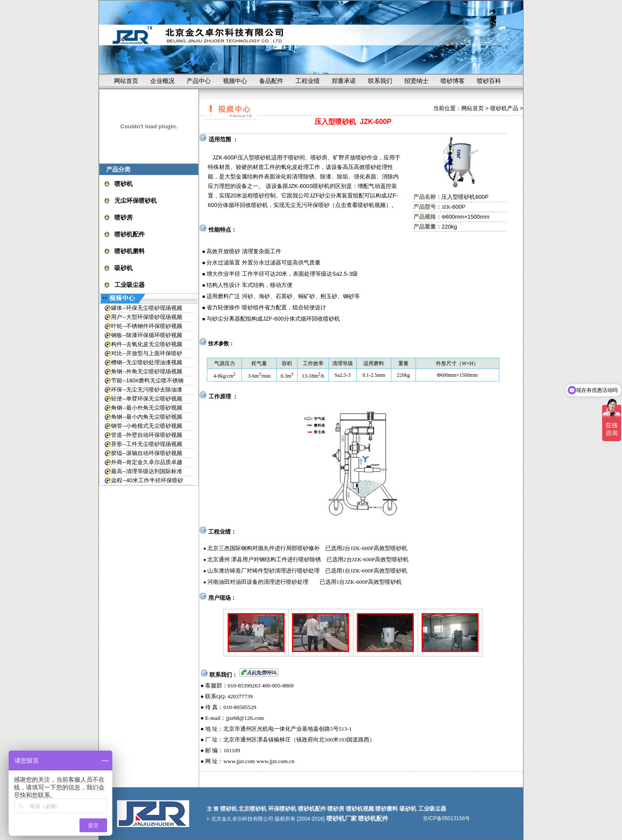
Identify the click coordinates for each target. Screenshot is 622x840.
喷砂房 (124, 217)
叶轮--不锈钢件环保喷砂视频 (147, 326)
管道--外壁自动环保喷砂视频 (147, 435)
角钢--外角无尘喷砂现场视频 (147, 371)
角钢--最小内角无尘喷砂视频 (147, 417)
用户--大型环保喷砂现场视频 (147, 317)
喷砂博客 (453, 81)
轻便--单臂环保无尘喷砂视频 (147, 399)
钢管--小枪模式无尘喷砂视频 (147, 426)
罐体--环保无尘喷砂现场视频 (147, 308)
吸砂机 (124, 268)
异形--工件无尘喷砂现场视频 (147, 444)
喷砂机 (124, 184)
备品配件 (271, 81)
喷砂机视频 (372, 205)
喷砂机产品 (504, 108)
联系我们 (380, 81)
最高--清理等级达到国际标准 (147, 471)
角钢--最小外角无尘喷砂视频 (147, 408)
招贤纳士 (416, 81)
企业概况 (162, 81)
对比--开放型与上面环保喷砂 (147, 353)
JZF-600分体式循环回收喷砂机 (301, 319)
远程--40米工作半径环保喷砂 (147, 480)
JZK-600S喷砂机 (309, 186)
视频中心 (235, 81)
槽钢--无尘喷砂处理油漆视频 (147, 362)
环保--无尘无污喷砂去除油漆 (147, 390)
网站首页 (126, 81)
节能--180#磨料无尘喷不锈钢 (147, 380)
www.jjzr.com (239, 761)
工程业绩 (308, 81)
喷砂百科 (489, 81)
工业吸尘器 (130, 285)
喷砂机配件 (130, 234)
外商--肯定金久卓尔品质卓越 (147, 462)
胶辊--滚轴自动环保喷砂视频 (147, 453)
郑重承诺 (344, 81)
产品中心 (199, 81)
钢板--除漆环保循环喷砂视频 (147, 335)
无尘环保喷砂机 (136, 200)
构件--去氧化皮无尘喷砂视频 (147, 344)
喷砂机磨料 (130, 251)
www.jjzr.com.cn (275, 761)
